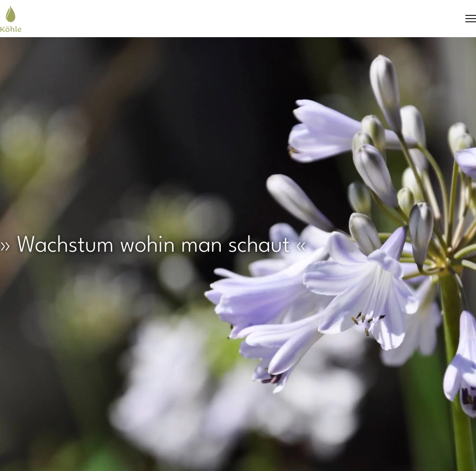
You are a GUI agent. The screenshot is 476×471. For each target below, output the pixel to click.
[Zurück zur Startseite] (11, 19)
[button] (471, 19)
